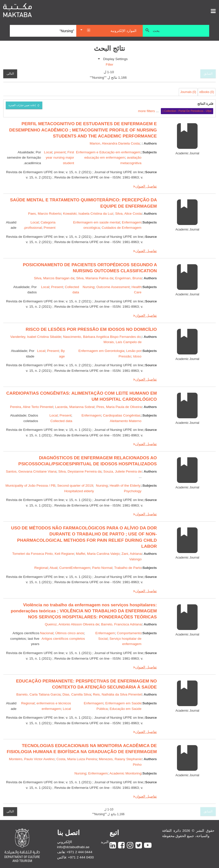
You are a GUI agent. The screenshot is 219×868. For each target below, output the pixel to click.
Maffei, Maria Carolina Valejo (98, 554)
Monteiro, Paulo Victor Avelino (32, 759)
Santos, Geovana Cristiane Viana (31, 471)
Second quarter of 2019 (75, 486)
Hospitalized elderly (79, 491)
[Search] (43, 31)
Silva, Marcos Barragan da (54, 278)
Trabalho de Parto (128, 568)
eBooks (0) (207, 92)
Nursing (88, 287)
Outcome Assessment (113, 287)
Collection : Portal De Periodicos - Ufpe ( (187, 111)
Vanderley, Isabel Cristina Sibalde (36, 337)
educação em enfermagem (105, 157)
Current (65, 568)
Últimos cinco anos (69, 633)
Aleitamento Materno (125, 421)
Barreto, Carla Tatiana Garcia (39, 694)
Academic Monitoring (125, 773)
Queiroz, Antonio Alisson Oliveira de (72, 624)
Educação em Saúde (125, 709)
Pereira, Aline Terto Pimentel (32, 407)
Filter (109, 64)
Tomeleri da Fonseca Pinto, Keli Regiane (43, 554)
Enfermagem (91, 415)
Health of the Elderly (125, 486)
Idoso (137, 356)
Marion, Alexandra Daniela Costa (115, 143)
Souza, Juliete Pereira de (123, 471)
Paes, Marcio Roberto (44, 214)
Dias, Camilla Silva (77, 694)
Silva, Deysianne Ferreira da (80, 471)
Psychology (133, 491)
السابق (208, 74)
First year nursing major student (60, 158)
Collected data (61, 421)
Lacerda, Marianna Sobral (75, 407)
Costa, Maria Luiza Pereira (77, 759)
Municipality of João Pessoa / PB (30, 486)
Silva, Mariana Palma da (95, 278)
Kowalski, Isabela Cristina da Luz (88, 214)
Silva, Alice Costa (128, 214)
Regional (41, 568)
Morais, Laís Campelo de (122, 342)
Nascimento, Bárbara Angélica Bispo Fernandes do (102, 337)
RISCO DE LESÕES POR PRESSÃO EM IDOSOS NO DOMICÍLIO (91, 329)
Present (57, 287)
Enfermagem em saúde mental (96, 222)
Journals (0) (188, 92)
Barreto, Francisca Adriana (121, 624)
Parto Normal (102, 568)
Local (48, 152)
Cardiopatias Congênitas (122, 415)
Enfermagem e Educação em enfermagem (108, 152)
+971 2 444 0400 (81, 857)
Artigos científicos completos (63, 639)
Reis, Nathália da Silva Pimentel (117, 694)
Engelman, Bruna (128, 278)
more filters (146, 111)
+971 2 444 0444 (79, 852)
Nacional (47, 633)
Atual (53, 568)
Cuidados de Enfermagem (122, 228)
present (60, 152)
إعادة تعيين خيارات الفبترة (22, 105)
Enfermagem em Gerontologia (101, 351)
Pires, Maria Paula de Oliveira (119, 407)
